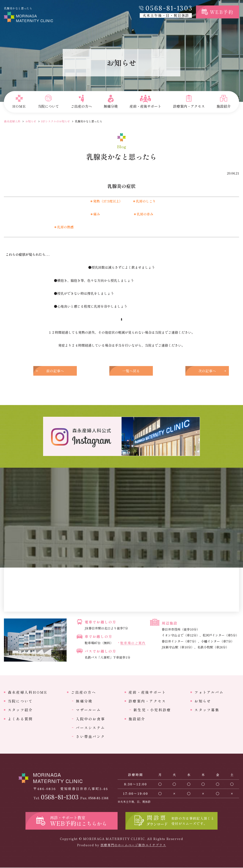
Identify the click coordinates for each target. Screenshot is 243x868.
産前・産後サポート (147, 692)
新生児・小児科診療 (152, 710)
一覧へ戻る (121, 371)
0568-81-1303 (169, 8)
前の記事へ (57, 371)
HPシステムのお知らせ (56, 121)
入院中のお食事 (90, 719)
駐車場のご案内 (133, 643)
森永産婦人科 (12, 121)
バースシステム (90, 728)
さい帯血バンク (90, 737)
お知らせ (31, 121)
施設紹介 (137, 719)
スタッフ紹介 (20, 710)
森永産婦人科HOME (28, 692)
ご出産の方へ (83, 692)
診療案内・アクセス (147, 701)
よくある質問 (20, 719)
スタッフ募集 (207, 710)
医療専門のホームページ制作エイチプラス (133, 845)
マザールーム (88, 710)
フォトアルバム (209, 692)
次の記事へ (186, 371)
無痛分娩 (84, 701)
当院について (20, 701)
